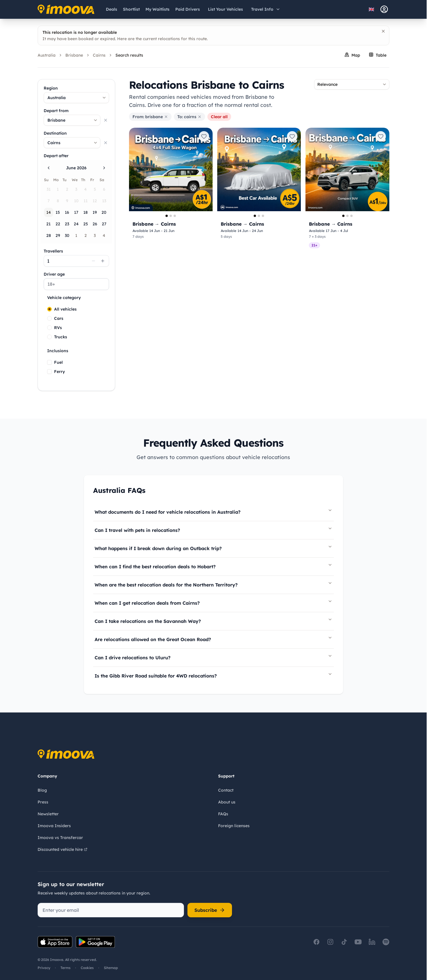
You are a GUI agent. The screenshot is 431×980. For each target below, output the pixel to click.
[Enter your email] (111, 910)
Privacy (44, 968)
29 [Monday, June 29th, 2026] (58, 235)
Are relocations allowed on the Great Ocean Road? (213, 639)
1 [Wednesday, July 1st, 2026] (76, 235)
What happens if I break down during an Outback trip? (213, 548)
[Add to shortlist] (204, 136)
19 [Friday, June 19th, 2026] (95, 212)
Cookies (87, 968)
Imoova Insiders (54, 826)
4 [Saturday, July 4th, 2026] (104, 235)
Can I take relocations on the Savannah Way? (213, 621)
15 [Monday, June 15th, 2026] (58, 212)
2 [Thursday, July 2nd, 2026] (86, 235)
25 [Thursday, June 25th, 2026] (86, 224)
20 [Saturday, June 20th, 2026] (104, 212)
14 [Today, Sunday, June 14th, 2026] (49, 212)
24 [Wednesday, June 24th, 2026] (76, 224)
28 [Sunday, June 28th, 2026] (49, 235)
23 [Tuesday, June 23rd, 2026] (67, 224)
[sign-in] (384, 9)
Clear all (219, 117)
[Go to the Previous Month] (49, 168)
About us (227, 802)
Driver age (54, 274)
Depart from (56, 111)
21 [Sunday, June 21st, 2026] (48, 224)
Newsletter (48, 814)
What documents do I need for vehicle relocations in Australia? (213, 511)
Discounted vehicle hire (62, 849)
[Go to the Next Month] (104, 168)
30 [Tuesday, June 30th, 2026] (67, 235)
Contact (226, 790)
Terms (66, 968)
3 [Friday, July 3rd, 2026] (95, 235)
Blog (42, 790)
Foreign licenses (234, 826)
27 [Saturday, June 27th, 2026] (104, 224)
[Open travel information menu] (266, 9)
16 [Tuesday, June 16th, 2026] (67, 212)
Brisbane (74, 55)
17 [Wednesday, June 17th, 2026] (76, 212)
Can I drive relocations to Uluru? (213, 657)
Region (51, 88)
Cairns (99, 55)
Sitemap (111, 968)
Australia (47, 55)
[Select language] (373, 9)
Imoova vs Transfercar (60, 838)
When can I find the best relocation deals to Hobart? (213, 566)
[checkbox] (49, 362)
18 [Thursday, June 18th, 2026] (85, 212)
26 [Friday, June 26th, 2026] (95, 224)
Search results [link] (129, 55)
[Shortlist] (131, 9)
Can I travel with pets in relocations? (213, 530)
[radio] (49, 309)
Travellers (53, 251)
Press (43, 802)
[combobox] (76, 98)
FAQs (223, 814)
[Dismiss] (383, 31)
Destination (55, 133)
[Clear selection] (106, 120)
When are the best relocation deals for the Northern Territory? (213, 584)
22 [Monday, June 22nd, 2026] (58, 224)
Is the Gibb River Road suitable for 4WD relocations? (213, 675)
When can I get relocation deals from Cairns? (213, 602)
